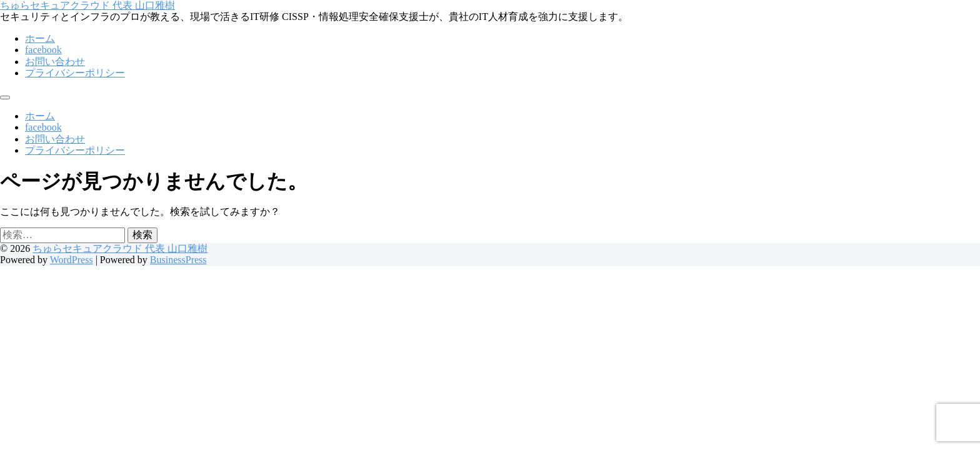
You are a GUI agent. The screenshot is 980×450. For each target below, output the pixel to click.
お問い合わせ (55, 62)
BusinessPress (178, 260)
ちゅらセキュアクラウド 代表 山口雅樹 (87, 5)
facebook (43, 50)
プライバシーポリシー (75, 73)
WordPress (72, 260)
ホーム (40, 38)
